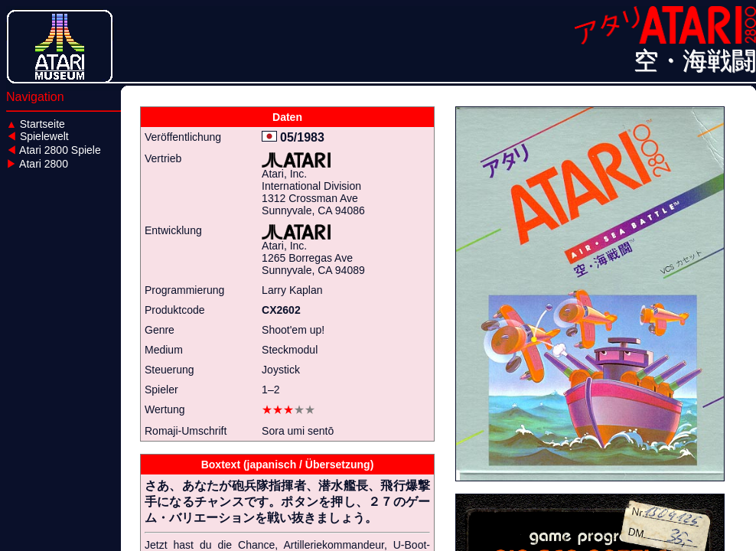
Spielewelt (37, 136)
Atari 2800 (37, 164)
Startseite (36, 124)
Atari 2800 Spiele (54, 150)
